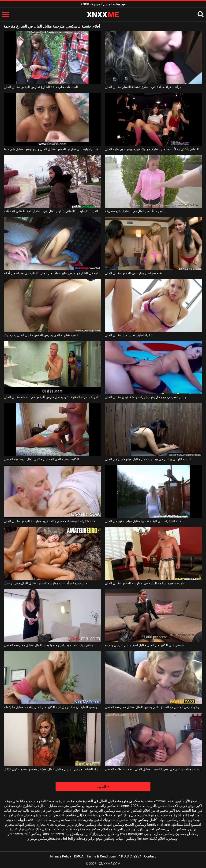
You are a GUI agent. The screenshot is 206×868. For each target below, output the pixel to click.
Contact (150, 856)
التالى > (103, 787)
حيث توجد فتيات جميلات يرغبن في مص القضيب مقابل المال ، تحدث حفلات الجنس (153, 769)
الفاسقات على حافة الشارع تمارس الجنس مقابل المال (41, 87)
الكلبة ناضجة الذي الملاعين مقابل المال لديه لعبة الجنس (41, 459)
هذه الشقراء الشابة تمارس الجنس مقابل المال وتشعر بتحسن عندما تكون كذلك (52, 769)
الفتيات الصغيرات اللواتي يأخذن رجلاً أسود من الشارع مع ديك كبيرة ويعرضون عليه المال (153, 149)
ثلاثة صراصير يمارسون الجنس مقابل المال (134, 273)
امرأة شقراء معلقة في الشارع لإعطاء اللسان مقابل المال (144, 87)
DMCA (79, 856)
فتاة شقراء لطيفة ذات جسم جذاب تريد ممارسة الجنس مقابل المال (49, 521)
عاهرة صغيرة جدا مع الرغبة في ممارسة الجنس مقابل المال (145, 583)
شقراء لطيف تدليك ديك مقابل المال (129, 335)
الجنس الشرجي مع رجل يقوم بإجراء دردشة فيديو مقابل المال (147, 397)
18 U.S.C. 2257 (130, 856)
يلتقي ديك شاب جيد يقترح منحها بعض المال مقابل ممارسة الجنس (48, 645)
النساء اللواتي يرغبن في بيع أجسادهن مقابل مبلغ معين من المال (148, 459)
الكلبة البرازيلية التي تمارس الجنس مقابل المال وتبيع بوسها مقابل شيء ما (52, 149)
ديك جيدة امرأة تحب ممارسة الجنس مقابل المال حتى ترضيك (45, 583)
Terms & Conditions (101, 856)
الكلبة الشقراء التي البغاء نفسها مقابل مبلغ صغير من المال (144, 521)
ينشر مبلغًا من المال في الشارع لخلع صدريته (135, 211)
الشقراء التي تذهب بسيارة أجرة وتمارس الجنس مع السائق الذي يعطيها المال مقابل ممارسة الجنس (153, 707)
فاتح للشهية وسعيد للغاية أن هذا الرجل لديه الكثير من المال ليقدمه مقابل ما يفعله (52, 707)
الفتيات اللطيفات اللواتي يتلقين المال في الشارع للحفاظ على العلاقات (51, 211)
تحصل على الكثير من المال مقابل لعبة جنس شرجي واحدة (144, 645)
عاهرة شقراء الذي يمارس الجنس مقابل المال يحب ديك (41, 335)
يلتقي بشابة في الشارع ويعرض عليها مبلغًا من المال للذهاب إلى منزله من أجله (52, 273)
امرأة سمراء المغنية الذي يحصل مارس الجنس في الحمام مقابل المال (51, 397)
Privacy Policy (61, 856)
